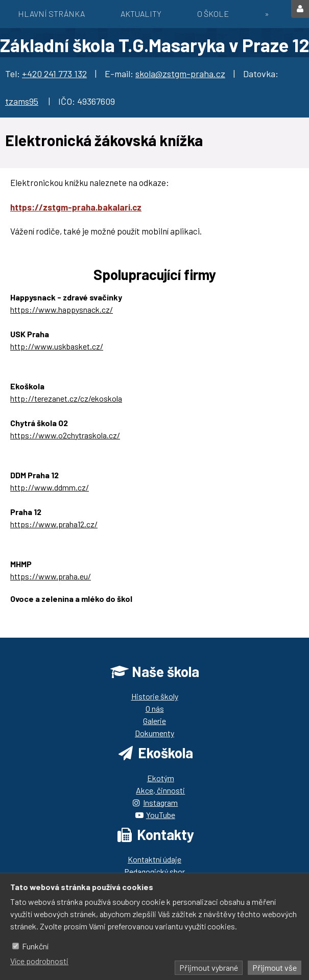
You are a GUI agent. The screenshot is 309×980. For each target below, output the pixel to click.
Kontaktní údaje (154, 859)
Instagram (160, 802)
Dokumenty (154, 733)
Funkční (35, 946)
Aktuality (141, 14)
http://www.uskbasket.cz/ (57, 346)
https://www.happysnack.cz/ (62, 309)
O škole (213, 14)
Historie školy (155, 696)
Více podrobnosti (39, 961)
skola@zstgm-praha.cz (180, 74)
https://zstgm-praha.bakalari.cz (76, 207)
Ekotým (161, 778)
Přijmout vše (275, 967)
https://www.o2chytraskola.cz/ (65, 435)
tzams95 (22, 101)
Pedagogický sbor (154, 871)
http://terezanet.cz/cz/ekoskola (66, 398)
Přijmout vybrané (209, 967)
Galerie (154, 721)
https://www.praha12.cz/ (54, 524)
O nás (155, 708)
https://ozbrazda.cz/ (46, 611)
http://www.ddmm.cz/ (50, 487)
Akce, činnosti (160, 790)
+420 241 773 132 (54, 74)
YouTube (161, 815)
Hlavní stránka (51, 14)
